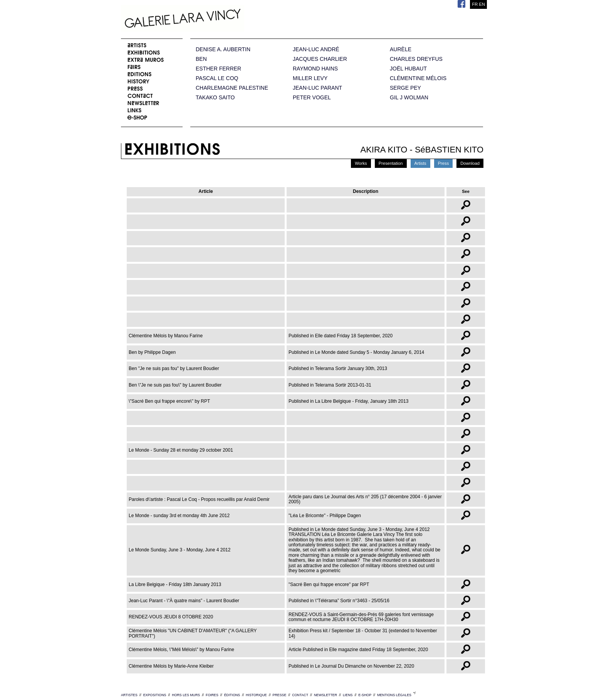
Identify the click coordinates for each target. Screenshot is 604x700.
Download (470, 163)
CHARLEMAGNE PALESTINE (232, 88)
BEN (201, 59)
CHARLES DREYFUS (416, 59)
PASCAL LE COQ (217, 78)
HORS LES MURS (186, 695)
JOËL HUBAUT (408, 69)
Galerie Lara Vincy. (221, 19)
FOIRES (212, 695)
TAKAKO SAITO (215, 98)
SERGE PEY (405, 88)
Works (361, 163)
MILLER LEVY (310, 78)
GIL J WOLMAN (409, 98)
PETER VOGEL (312, 98)
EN (482, 4)
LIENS (348, 695)
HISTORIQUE (256, 695)
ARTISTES (129, 695)
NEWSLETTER (325, 695)
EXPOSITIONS (155, 695)
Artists (420, 163)
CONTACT (300, 695)
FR (475, 4)
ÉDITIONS (232, 695)
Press (444, 163)
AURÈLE (401, 49)
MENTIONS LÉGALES (394, 695)
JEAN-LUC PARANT (317, 88)
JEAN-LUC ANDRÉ (316, 49)
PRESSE (280, 695)
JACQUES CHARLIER (320, 59)
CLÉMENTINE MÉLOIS (418, 78)
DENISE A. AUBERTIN (223, 49)
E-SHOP (365, 695)
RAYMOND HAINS (315, 69)
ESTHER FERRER (218, 69)
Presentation (391, 163)
